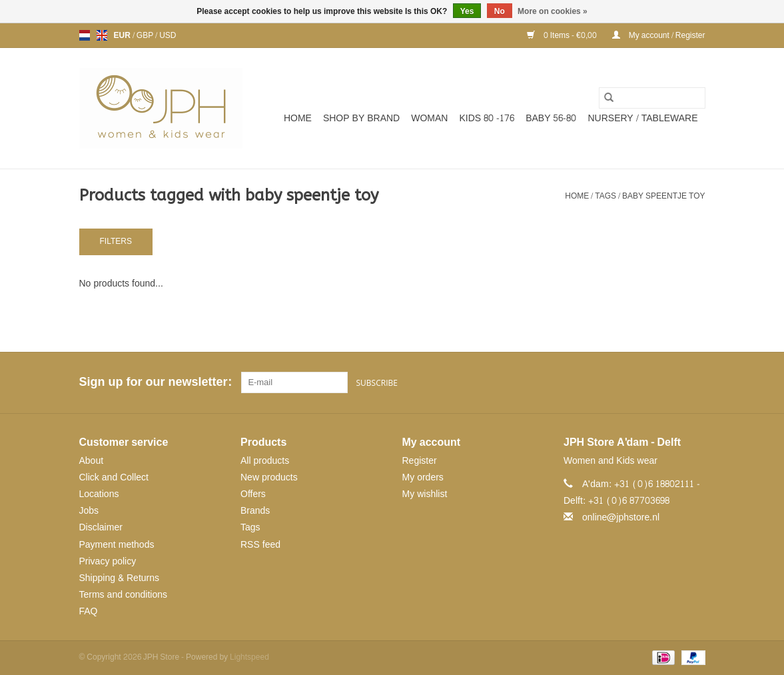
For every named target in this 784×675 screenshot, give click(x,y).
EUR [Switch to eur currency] (123, 35)
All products (265, 461)
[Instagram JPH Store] (694, 382)
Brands (255, 511)
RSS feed (260, 545)
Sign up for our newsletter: (155, 382)
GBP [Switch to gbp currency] (146, 35)
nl (85, 35)
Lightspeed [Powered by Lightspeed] (249, 657)
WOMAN (429, 118)
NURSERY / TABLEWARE (643, 118)
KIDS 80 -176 (487, 118)
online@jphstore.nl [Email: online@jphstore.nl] (621, 517)
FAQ (89, 611)
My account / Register (659, 35)
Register (420, 461)
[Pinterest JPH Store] (670, 382)
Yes (467, 11)
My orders (423, 477)
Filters (116, 241)
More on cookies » (553, 11)
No (500, 11)
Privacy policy (108, 561)
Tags (605, 196)
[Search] (652, 98)
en (102, 35)
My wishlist (425, 494)
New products (269, 477)
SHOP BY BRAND (361, 118)
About (92, 461)
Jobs (89, 511)
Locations (99, 494)
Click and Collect (114, 477)
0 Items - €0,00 (563, 35)
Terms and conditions (124, 595)
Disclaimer (101, 527)
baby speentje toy (663, 196)
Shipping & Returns (120, 578)
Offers (253, 494)
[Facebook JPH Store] (646, 382)
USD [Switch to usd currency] (168, 35)
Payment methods (117, 545)
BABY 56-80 (551, 118)
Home (298, 118)
